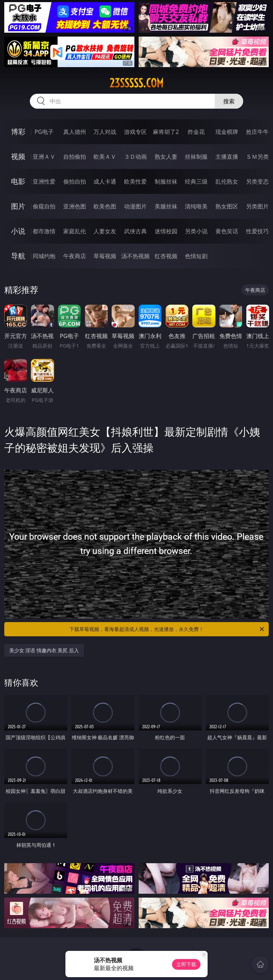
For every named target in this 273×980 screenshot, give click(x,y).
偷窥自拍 (44, 206)
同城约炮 (44, 256)
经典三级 (196, 181)
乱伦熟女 (227, 181)
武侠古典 (135, 231)
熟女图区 (227, 206)
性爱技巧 (257, 231)
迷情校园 (166, 231)
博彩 (18, 132)
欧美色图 (105, 206)
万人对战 (105, 132)
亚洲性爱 (44, 181)
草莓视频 (105, 256)
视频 (18, 156)
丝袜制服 (196, 157)
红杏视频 (166, 256)
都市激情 (44, 231)
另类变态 (257, 181)
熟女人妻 (166, 157)
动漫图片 (135, 206)
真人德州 (75, 132)
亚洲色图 (75, 206)
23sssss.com (136, 83)
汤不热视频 (135, 256)
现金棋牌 (227, 132)
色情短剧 (196, 256)
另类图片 (257, 206)
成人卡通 (105, 181)
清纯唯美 (196, 206)
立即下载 (186, 964)
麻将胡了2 (166, 132)
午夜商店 (75, 256)
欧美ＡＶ (105, 157)
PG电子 (44, 132)
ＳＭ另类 (257, 157)
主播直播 (227, 157)
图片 (18, 206)
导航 (18, 256)
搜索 (229, 101)
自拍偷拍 (75, 157)
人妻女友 (105, 231)
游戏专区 (135, 132)
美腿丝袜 (166, 206)
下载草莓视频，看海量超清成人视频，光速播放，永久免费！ (167, 629)
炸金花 (196, 132)
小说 (18, 231)
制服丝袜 (166, 181)
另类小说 (196, 231)
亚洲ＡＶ (44, 157)
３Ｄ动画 (135, 157)
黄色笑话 (227, 231)
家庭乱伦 (75, 231)
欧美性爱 (135, 181)
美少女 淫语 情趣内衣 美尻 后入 (44, 650)
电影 (18, 181)
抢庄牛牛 (257, 132)
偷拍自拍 (75, 181)
